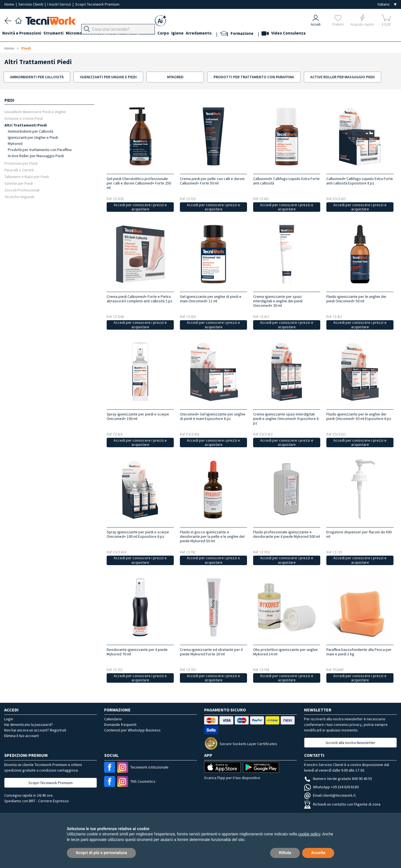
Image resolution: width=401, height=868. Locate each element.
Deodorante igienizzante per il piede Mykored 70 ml (137, 652)
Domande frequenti (120, 724)
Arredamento (221, 34)
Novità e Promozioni (24, 34)
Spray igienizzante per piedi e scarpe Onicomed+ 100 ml (138, 416)
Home (10, 4)
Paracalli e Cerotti (19, 170)
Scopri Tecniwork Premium (97, 4)
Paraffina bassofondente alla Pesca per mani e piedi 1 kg (359, 652)
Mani (134, 34)
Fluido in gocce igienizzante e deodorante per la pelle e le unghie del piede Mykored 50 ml (212, 536)
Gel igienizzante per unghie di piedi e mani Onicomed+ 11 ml (211, 299)
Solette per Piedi (19, 183)
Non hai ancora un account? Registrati (35, 730)
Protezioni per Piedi (21, 163)
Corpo (181, 34)
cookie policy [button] (309, 834)
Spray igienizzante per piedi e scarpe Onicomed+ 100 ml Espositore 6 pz (138, 534)
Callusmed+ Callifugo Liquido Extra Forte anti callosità (286, 181)
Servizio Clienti (31, 4)
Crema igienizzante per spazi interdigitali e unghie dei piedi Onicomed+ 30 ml (278, 301)
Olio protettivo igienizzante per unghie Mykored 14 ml (285, 652)
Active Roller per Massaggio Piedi (36, 156)
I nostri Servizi (60, 4)
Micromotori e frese (91, 34)
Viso (146, 34)
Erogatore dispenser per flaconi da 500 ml (359, 534)
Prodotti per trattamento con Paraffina (40, 150)
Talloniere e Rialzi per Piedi (27, 177)
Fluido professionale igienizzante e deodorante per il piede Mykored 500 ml (287, 534)
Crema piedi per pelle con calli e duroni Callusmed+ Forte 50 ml (212, 181)
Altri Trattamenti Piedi (26, 125)
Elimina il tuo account (21, 736)
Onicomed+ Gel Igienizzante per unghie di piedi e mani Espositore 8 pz (213, 416)
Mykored (15, 144)
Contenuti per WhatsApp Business (132, 730)
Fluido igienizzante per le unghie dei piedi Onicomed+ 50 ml (356, 299)
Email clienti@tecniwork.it (330, 795)
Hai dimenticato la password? (29, 724)
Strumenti (58, 34)
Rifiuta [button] (285, 853)
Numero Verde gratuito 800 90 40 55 (338, 779)
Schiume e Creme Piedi (24, 118)
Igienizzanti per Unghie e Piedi (33, 137)
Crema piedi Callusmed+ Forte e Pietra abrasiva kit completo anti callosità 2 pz (140, 299)
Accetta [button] (318, 853)
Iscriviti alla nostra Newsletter (351, 743)
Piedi (120, 34)
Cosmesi (163, 34)
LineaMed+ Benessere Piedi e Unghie (35, 112)
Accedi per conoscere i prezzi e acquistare (140, 207)
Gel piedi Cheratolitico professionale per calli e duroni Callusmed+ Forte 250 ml (139, 183)
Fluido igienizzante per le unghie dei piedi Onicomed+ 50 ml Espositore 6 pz (359, 416)
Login (9, 719)
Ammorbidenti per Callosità (30, 131)
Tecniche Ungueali (19, 197)
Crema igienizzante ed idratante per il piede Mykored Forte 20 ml (211, 652)
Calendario (113, 719)
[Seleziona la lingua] (387, 4)
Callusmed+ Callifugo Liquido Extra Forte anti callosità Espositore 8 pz (360, 181)
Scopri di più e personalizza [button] (101, 853)
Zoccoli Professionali (22, 190)
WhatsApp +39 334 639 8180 (331, 787)
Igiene (197, 34)
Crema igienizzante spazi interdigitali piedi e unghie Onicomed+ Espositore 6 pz (286, 419)
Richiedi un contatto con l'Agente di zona (342, 804)
